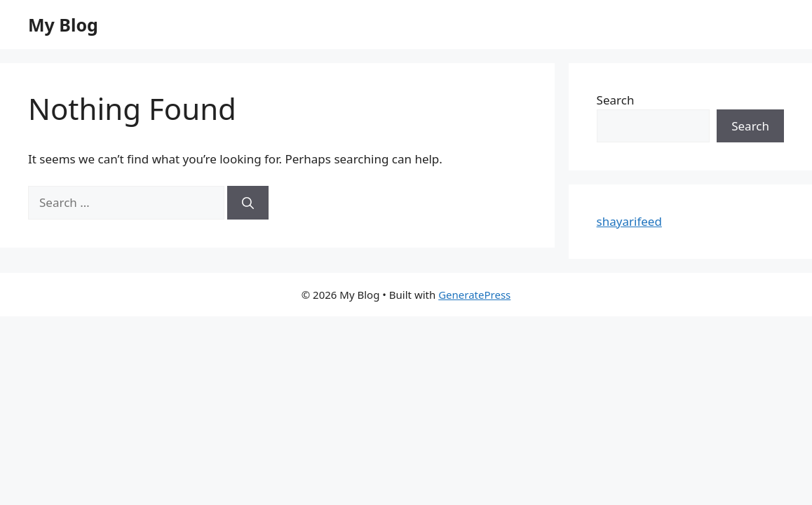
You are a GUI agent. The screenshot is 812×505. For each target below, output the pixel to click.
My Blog (63, 25)
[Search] (248, 203)
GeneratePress (474, 295)
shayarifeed (629, 221)
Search (616, 100)
